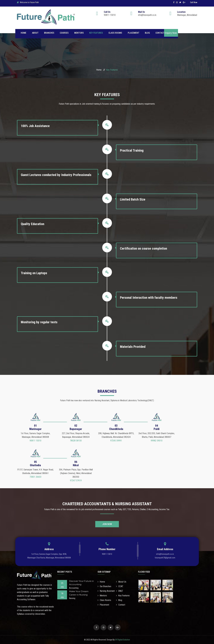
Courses (64, 33)
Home (24, 33)
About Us (121, 582)
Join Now (107, 524)
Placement (133, 33)
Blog (147, 33)
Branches (49, 33)
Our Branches (104, 586)
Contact (160, 33)
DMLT (120, 591)
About (35, 33)
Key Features (96, 33)
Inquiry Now (171, 33)
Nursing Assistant (106, 591)
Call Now (194, 2)
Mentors (79, 33)
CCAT (120, 586)
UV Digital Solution (122, 640)
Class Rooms (115, 33)
